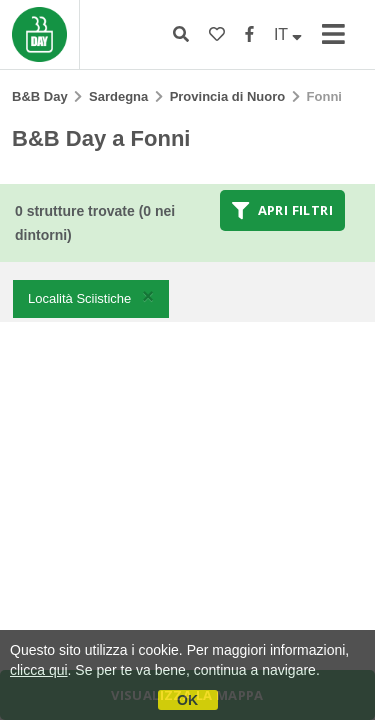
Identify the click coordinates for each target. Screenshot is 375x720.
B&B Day (40, 96)
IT (288, 34)
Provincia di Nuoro (228, 96)
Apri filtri (282, 210)
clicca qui (39, 670)
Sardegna (118, 96)
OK (187, 700)
